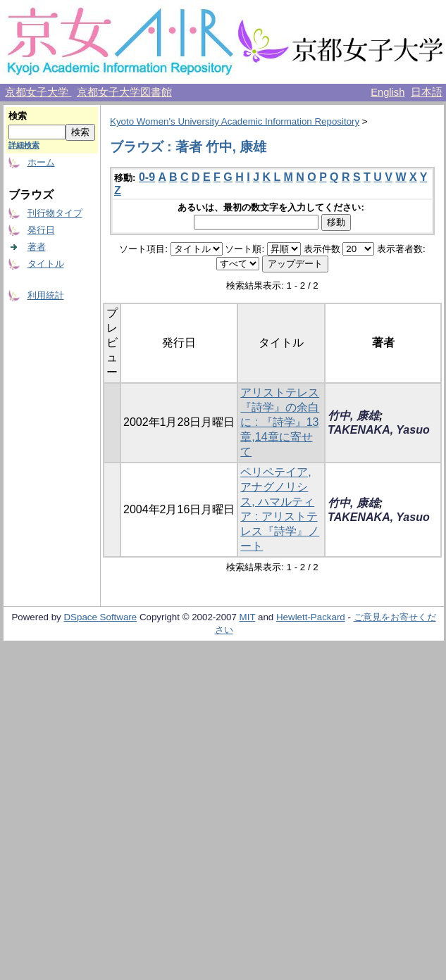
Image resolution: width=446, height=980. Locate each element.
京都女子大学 (38, 92)
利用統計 (46, 295)
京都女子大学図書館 (124, 92)
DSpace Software (100, 617)
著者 (37, 247)
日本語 (427, 92)
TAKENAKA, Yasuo (379, 430)
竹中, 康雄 (353, 416)
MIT (248, 617)
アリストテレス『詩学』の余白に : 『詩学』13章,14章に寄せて (280, 422)
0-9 (147, 177)
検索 (18, 116)
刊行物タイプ (55, 213)
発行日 (41, 230)
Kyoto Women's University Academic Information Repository (235, 121)
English (388, 92)
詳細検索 (24, 145)
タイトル (46, 264)
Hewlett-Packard (311, 617)
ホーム (41, 162)
